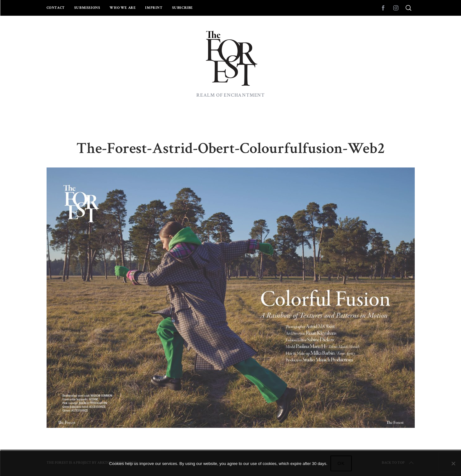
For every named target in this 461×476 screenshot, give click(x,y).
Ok (341, 463)
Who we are (123, 8)
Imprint (154, 8)
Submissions (87, 8)
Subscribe (183, 8)
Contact (56, 8)
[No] (453, 463)
